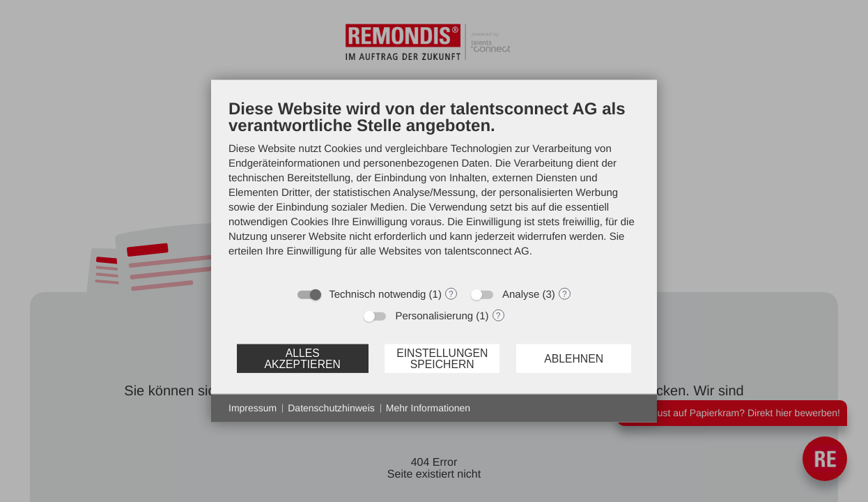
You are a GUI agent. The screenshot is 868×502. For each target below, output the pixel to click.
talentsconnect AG (487, 251)
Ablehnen (574, 358)
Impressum (253, 408)
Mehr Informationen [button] (428, 408)
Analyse (521, 295)
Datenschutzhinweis (331, 408)
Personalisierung (434, 316)
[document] (434, 189)
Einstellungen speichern (442, 358)
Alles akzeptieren (302, 358)
